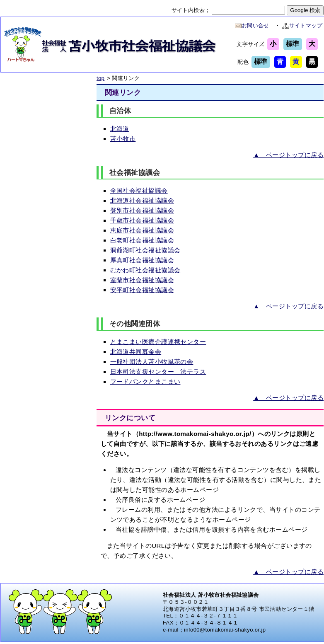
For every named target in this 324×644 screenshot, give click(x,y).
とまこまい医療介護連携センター (158, 342)
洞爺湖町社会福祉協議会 (145, 250)
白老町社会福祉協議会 (142, 240)
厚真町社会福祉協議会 (142, 260)
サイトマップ (302, 25)
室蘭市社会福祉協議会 (142, 280)
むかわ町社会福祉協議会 (145, 270)
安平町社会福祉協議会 (142, 290)
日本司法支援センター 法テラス (158, 372)
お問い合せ (252, 25)
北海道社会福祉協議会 (142, 200)
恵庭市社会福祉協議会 (142, 230)
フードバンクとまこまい (145, 381)
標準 (293, 44)
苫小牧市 (123, 139)
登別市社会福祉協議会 (142, 210)
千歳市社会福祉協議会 (142, 220)
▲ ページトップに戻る (288, 155)
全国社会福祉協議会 (139, 190)
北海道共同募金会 (136, 352)
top (100, 78)
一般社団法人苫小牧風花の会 (152, 362)
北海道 (120, 129)
